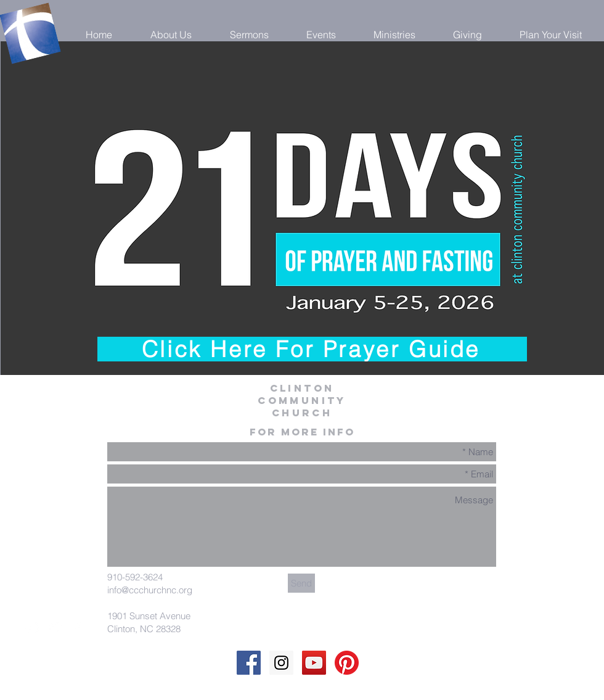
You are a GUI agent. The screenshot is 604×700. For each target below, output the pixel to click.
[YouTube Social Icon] (314, 663)
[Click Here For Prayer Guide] (312, 349)
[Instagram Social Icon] (281, 663)
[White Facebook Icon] (77, 627)
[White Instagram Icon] (33, 627)
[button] (171, 35)
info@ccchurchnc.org (150, 590)
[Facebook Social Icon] (249, 663)
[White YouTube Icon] (55, 627)
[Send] (301, 583)
